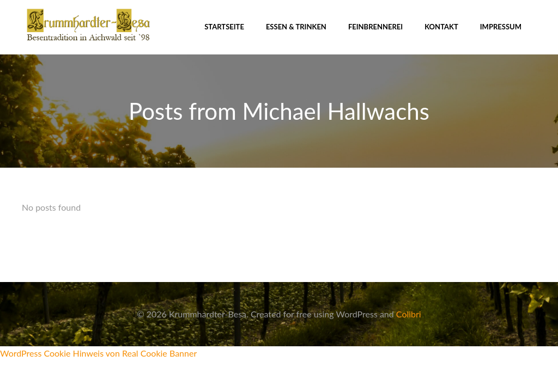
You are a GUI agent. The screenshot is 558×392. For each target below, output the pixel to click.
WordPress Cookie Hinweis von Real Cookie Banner (98, 353)
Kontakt (441, 27)
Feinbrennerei (375, 27)
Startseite (224, 27)
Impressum (501, 27)
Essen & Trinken (296, 27)
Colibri (409, 314)
